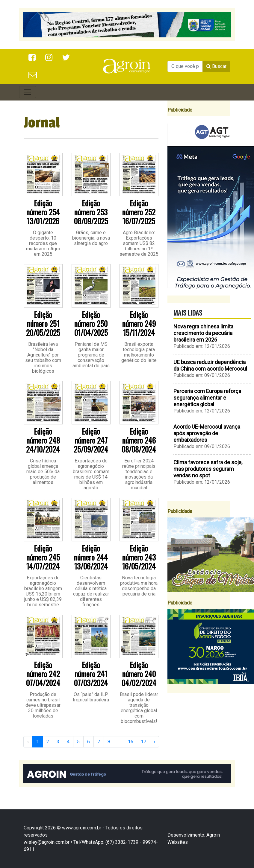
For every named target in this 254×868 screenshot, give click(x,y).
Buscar (216, 66)
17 (143, 742)
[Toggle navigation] (28, 92)
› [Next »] (154, 742)
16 (131, 742)
